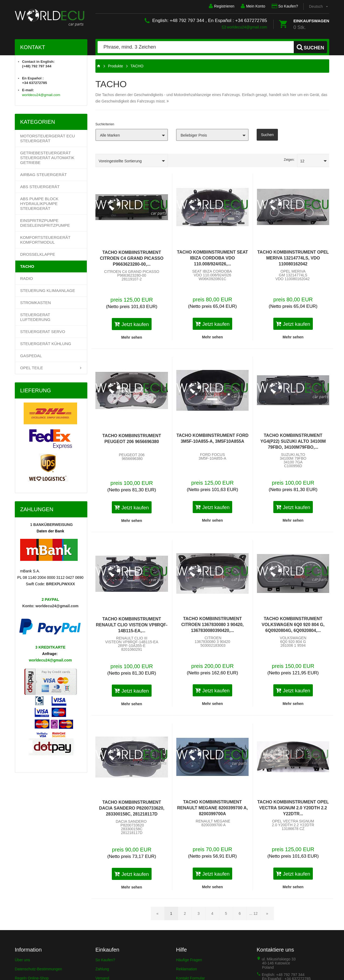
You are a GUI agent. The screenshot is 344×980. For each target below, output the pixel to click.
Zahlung (102, 969)
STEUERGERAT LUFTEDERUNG (35, 317)
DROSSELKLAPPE (38, 254)
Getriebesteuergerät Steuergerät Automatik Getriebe (47, 158)
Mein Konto (253, 6)
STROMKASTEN (35, 303)
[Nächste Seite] (267, 913)
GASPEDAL (31, 356)
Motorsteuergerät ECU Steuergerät (48, 138)
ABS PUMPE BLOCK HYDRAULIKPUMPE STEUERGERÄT (39, 204)
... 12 (253, 913)
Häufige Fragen (189, 960)
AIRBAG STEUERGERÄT (43, 175)
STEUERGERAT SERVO (43, 332)
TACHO (27, 266)
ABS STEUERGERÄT (40, 187)
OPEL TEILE (32, 368)
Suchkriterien (105, 124)
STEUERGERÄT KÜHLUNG (46, 344)
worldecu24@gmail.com (245, 27)
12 (302, 161)
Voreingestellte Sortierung (120, 161)
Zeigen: (289, 160)
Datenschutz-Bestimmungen (38, 969)
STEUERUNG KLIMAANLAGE (48, 290)
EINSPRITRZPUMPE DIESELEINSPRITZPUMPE (45, 223)
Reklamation (187, 969)
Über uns (22, 960)
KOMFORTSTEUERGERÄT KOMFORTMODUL (45, 240)
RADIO (27, 278)
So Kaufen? (285, 6)
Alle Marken (110, 135)
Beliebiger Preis (194, 135)
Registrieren (221, 6)
